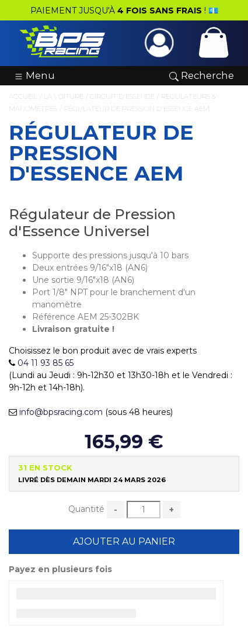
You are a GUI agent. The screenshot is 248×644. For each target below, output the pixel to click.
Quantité (86, 509)
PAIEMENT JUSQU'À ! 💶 (124, 11)
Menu (34, 75)
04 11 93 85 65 (46, 363)
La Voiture (64, 96)
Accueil (23, 96)
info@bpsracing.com (61, 412)
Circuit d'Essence (122, 96)
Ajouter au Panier (124, 541)
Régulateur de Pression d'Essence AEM (137, 109)
